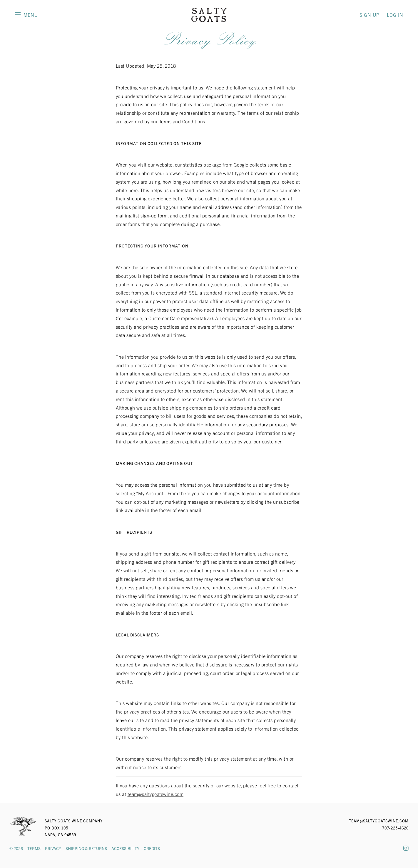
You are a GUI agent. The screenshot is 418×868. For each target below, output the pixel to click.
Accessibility (125, 848)
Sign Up (369, 15)
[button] (26, 15)
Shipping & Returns (86, 848)
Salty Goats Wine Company (209, 15)
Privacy (53, 848)
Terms (34, 848)
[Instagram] (406, 848)
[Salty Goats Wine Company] (23, 827)
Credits (152, 848)
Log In (395, 15)
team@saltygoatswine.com (156, 794)
